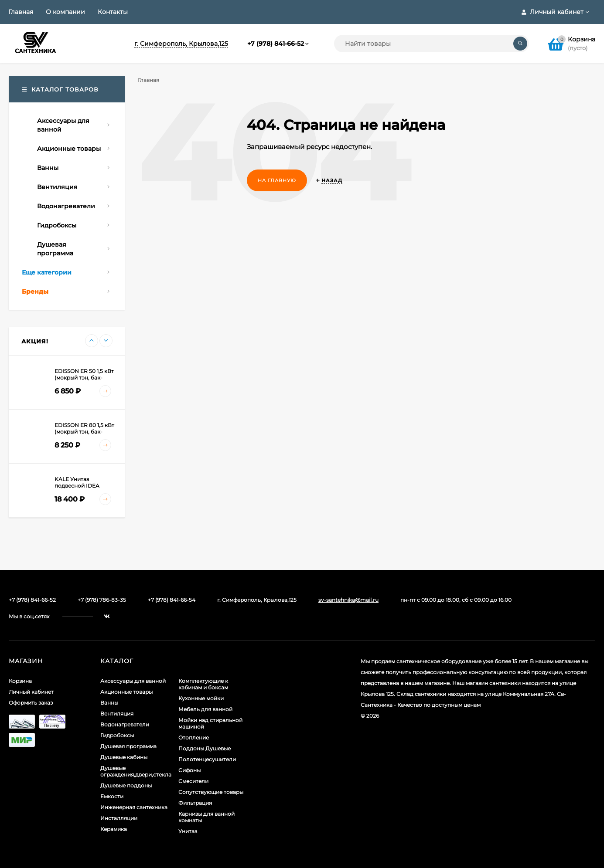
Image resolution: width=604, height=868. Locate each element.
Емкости (112, 796)
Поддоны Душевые (205, 748)
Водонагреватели (125, 724)
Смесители (193, 781)
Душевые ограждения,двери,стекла (136, 771)
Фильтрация (195, 803)
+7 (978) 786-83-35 (102, 600)
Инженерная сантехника (134, 807)
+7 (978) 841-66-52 (276, 44)
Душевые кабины (124, 757)
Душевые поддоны (126, 785)
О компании (65, 12)
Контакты (113, 12)
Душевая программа (128, 746)
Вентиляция (117, 714)
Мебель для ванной (205, 709)
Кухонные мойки (201, 698)
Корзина (20, 681)
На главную (277, 180)
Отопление (194, 737)
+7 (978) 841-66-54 (172, 600)
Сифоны (189, 770)
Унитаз (188, 831)
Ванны (109, 703)
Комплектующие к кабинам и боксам (203, 684)
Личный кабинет (31, 692)
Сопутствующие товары (211, 792)
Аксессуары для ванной (133, 681)
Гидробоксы (117, 735)
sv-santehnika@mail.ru (348, 600)
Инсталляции (119, 818)
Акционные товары (126, 692)
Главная (21, 12)
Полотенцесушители (207, 759)
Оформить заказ (31, 703)
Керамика (114, 829)
